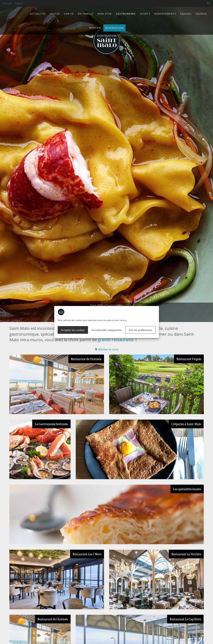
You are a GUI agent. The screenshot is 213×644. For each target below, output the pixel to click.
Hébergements (165, 14)
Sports (145, 14)
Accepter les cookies (73, 330)
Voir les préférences (140, 330)
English (19, 3)
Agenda (201, 14)
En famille (86, 14)
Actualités (38, 14)
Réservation (114, 28)
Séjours (186, 14)
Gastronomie (126, 14)
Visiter (55, 14)
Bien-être (105, 14)
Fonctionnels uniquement (107, 330)
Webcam (95, 28)
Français (7, 3)
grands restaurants (116, 340)
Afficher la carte (106, 349)
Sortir (69, 14)
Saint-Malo (97, 305)
